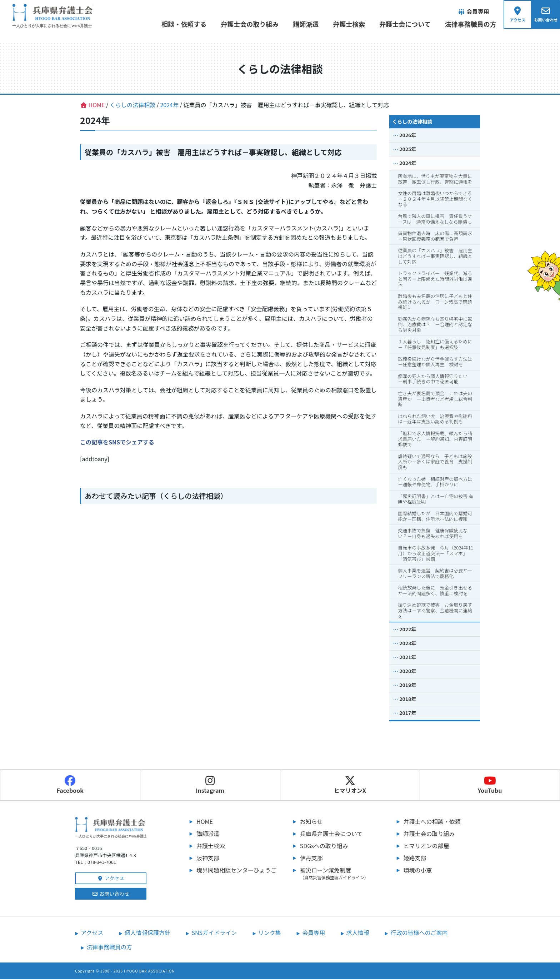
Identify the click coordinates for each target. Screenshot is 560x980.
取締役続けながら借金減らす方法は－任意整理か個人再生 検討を (435, 362)
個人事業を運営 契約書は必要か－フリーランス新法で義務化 (435, 574)
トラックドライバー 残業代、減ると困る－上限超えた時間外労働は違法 (435, 279)
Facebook (70, 786)
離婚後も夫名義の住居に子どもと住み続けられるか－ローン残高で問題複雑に (435, 302)
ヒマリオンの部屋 (426, 846)
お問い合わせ (111, 894)
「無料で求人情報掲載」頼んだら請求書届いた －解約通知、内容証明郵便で (435, 439)
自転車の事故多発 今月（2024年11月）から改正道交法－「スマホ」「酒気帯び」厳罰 (436, 554)
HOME (205, 822)
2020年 (408, 672)
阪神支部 (208, 859)
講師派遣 (302, 24)
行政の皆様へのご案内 (419, 933)
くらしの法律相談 (412, 122)
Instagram (210, 786)
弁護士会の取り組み (246, 24)
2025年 (408, 150)
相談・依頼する (180, 24)
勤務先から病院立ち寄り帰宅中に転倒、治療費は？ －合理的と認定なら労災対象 (435, 325)
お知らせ (311, 822)
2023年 (408, 644)
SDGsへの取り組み (324, 846)
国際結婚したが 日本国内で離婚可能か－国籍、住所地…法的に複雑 (435, 517)
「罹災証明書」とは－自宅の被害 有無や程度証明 (436, 500)
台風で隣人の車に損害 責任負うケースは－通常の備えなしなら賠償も (435, 220)
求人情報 (358, 933)
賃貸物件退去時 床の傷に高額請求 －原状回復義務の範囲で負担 (437, 237)
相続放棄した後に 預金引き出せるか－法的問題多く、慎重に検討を (435, 591)
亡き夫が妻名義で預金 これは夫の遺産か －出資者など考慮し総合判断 (435, 399)
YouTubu (490, 786)
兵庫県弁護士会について (331, 834)
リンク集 (270, 933)
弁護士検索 (345, 24)
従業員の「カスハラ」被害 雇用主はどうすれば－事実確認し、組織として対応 (435, 257)
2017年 (408, 713)
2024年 (408, 164)
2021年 (408, 658)
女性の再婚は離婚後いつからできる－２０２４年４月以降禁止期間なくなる (435, 199)
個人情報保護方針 (147, 933)
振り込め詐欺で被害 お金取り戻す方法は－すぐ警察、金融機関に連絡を (435, 611)
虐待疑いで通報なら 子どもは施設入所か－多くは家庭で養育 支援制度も (435, 462)
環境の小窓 (418, 871)
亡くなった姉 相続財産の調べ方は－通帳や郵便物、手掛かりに (435, 482)
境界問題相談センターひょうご (236, 871)
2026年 (408, 136)
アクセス (111, 879)
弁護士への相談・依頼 (432, 822)
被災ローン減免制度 (341, 874)
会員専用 (314, 933)
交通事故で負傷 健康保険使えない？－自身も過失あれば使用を (433, 534)
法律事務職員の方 (466, 24)
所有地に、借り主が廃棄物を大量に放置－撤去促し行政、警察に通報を (435, 180)
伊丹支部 (311, 859)
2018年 (408, 700)
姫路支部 (415, 859)
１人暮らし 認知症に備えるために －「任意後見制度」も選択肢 (437, 345)
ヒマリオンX (350, 786)
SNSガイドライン (214, 933)
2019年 (408, 686)
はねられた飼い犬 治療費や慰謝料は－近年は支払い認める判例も (435, 420)
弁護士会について (401, 24)
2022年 (408, 630)
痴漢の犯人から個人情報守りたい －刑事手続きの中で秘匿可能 (435, 380)
